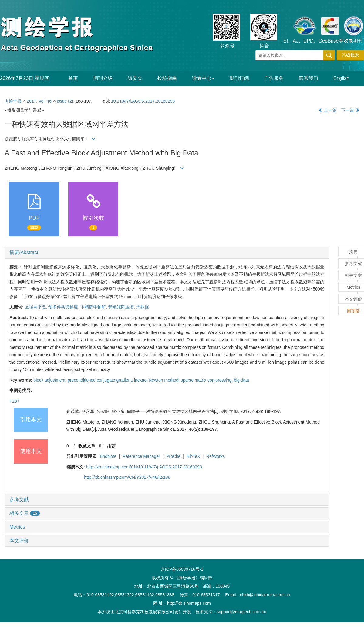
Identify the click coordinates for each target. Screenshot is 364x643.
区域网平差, (37, 307)
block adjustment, (51, 380)
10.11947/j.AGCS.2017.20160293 (143, 101)
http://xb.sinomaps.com (189, 603)
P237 (14, 401)
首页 (73, 78)
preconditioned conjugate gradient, (101, 380)
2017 (31, 101)
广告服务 (274, 78)
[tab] (167, 253)
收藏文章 (87, 446)
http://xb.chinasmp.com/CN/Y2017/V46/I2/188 (127, 477)
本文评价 (19, 541)
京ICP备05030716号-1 (182, 569)
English (341, 78)
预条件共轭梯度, (64, 307)
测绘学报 (13, 101)
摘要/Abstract (24, 252)
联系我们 (308, 78)
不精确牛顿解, (94, 307)
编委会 (135, 78)
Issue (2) (65, 101)
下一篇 (350, 110)
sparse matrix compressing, (207, 380)
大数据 (143, 307)
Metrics (17, 527)
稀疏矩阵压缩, (122, 307)
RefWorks (216, 456)
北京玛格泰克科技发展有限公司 (144, 612)
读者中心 (203, 78)
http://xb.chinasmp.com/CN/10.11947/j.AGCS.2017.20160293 (144, 467)
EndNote (108, 456)
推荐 (111, 446)
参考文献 (19, 500)
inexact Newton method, (157, 380)
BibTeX (193, 456)
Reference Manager (141, 456)
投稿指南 (167, 78)
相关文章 (25, 513)
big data (241, 380)
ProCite (173, 456)
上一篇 (328, 110)
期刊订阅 (239, 78)
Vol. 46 (45, 101)
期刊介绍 (103, 78)
